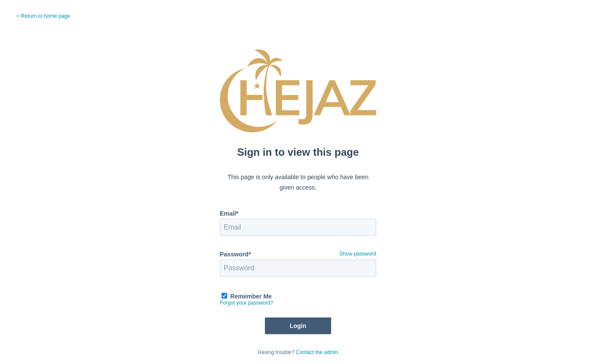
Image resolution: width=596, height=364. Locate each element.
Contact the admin (317, 352)
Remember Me (251, 296)
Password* (235, 254)
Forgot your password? (247, 303)
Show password (358, 254)
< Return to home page (43, 16)
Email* (229, 213)
